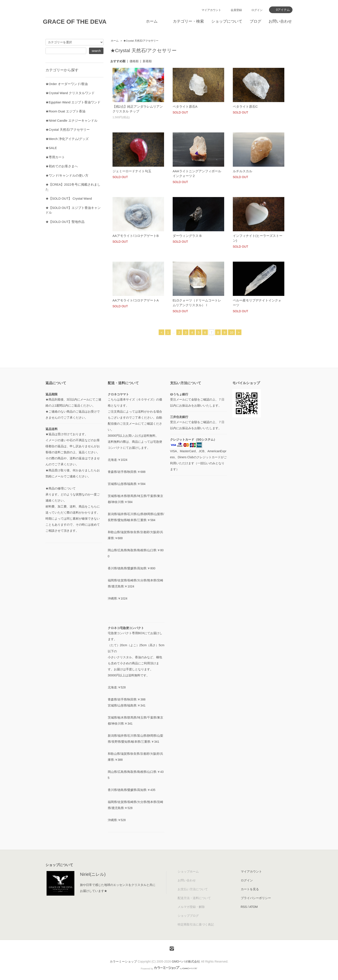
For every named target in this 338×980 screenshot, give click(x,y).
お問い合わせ (280, 21)
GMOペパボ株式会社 (186, 961)
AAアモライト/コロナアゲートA (136, 300)
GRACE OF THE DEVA (75, 22)
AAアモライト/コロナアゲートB (136, 236)
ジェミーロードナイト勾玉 (132, 171)
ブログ (255, 21)
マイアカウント (211, 10)
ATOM (253, 907)
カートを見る (250, 889)
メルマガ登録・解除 (191, 907)
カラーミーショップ (123, 961)
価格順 (134, 61)
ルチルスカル (243, 171)
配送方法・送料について (194, 898)
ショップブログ (188, 916)
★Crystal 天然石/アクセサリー (141, 41)
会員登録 (236, 10)
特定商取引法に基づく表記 (196, 924)
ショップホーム (188, 871)
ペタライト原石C (245, 106)
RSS (244, 907)
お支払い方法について (193, 889)
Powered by (169, 969)
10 (232, 332)
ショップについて (227, 21)
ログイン (257, 10)
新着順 (147, 61)
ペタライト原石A (185, 106)
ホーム (152, 21)
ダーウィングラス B (189, 236)
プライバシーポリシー (256, 898)
